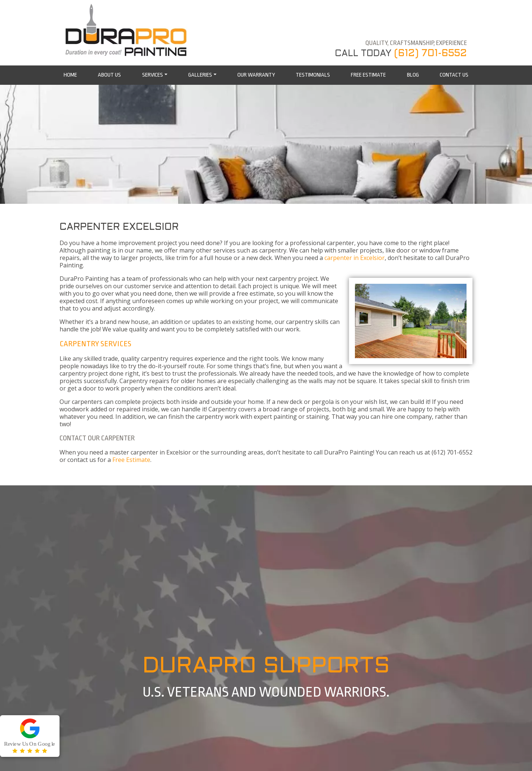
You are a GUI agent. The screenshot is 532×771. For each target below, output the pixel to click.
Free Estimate (131, 460)
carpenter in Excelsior (355, 258)
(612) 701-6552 (430, 54)
